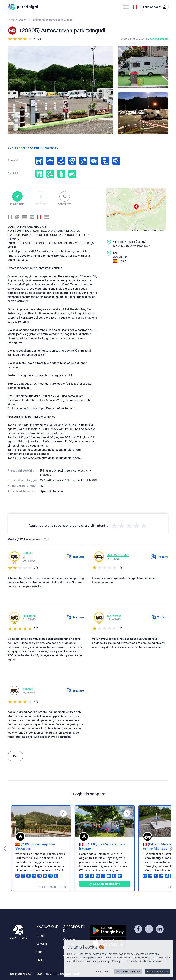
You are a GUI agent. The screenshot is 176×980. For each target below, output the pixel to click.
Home (11, 20)
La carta (42, 944)
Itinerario (17, 198)
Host (39, 952)
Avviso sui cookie (153, 961)
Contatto (65, 198)
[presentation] (5, 848)
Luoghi (23, 20)
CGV (49, 974)
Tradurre (75, 557)
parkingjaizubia (159, 39)
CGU (39, 974)
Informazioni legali (21, 974)
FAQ (39, 960)
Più (15, 756)
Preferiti (41, 198)
